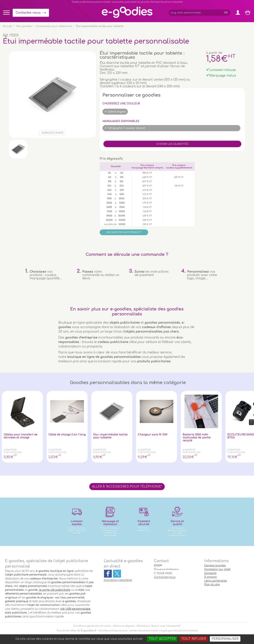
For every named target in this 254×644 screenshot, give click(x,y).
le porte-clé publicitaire (55, 590)
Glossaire (210, 573)
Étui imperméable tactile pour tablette (109, 436)
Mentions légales (124, 626)
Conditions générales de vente (92, 626)
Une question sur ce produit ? (124, 232)
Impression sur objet (217, 569)
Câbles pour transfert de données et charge (21, 436)
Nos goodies (24, 26)
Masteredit (173, 626)
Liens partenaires (216, 581)
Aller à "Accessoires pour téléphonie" (127, 487)
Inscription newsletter (118, 580)
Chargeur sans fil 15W (154, 435)
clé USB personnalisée (76, 609)
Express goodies (215, 566)
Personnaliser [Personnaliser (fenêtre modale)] (225, 639)
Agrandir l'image (52, 133)
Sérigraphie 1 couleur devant (127, 128)
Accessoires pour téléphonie (54, 26)
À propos (210, 577)
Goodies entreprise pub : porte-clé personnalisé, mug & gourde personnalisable (148, 631)
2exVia (155, 626)
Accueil (7, 26)
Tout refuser (194, 639)
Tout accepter (162, 639)
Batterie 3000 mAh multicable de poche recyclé (199, 438)
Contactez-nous (28, 13)
